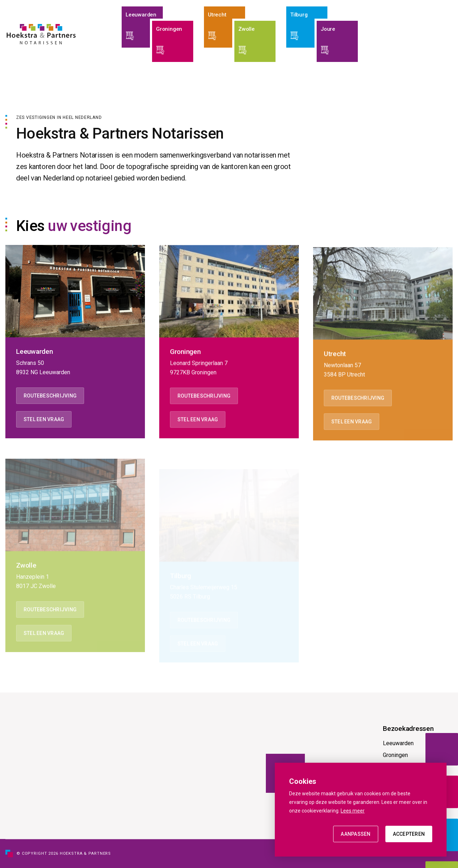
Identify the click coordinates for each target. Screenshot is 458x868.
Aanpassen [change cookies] (355, 834)
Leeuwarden (398, 743)
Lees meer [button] (353, 811)
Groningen (395, 755)
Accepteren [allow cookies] (409, 834)
